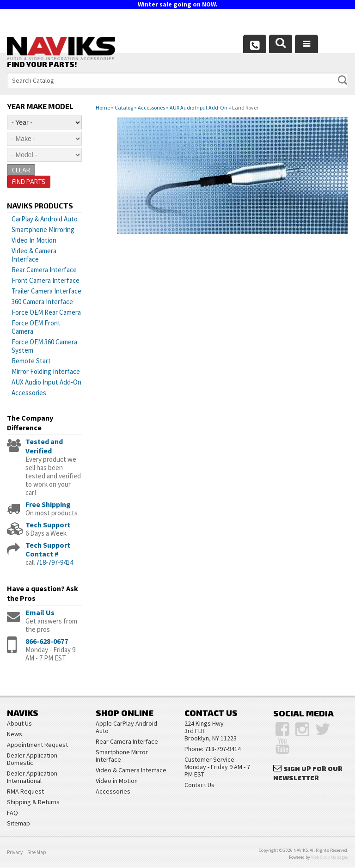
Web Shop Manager (329, 858)
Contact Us (199, 785)
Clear (21, 170)
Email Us (40, 613)
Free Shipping (48, 504)
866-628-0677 (47, 642)
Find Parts (29, 182)
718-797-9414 (55, 563)
